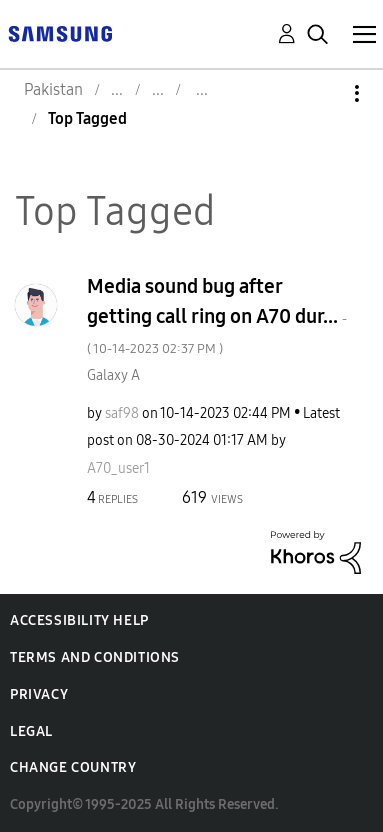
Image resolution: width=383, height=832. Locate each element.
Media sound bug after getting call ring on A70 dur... (217, 315)
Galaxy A (113, 375)
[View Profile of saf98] (122, 413)
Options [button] (323, 93)
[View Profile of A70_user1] (118, 468)
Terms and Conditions (95, 657)
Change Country (73, 767)
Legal (31, 731)
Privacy (39, 694)
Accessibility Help (79, 620)
